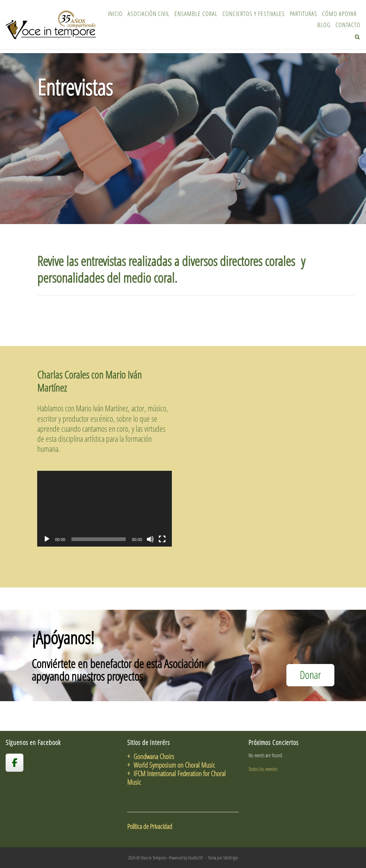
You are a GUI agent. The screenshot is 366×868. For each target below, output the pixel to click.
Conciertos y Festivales (254, 14)
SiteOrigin (231, 858)
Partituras (304, 14)
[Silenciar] (150, 539)
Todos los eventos (263, 769)
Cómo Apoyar (339, 14)
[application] (105, 509)
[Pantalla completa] (162, 539)
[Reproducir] (47, 539)
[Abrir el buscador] (357, 37)
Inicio (115, 14)
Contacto (348, 25)
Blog (324, 25)
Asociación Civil (149, 14)
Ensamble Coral (196, 14)
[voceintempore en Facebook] (15, 762)
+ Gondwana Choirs (151, 756)
